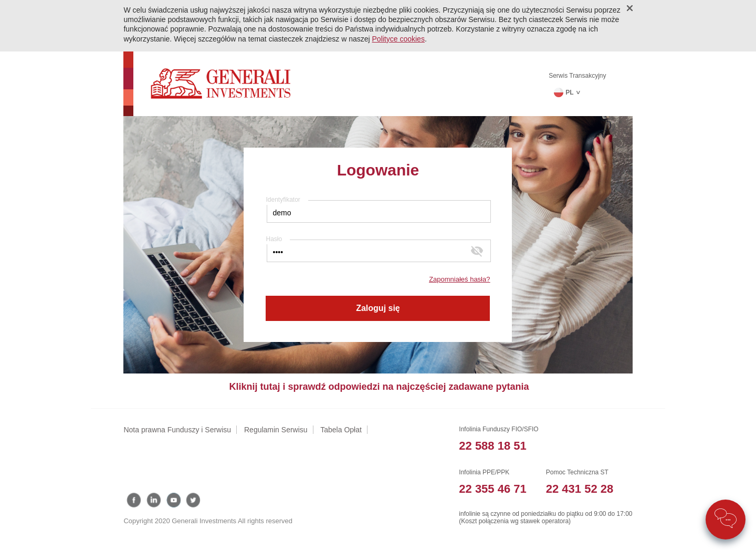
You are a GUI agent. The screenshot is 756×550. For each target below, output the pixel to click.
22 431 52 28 (580, 489)
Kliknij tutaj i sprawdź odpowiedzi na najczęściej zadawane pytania (379, 387)
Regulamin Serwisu (276, 430)
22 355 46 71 (492, 489)
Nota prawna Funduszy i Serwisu (177, 430)
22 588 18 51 (492, 446)
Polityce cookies (398, 39)
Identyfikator (283, 200)
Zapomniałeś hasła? (459, 279)
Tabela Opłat (341, 430)
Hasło (274, 239)
